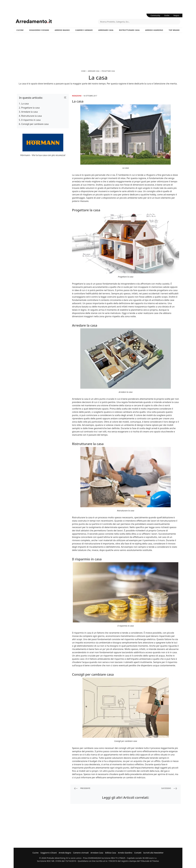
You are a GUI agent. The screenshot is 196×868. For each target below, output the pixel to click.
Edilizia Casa (111, 853)
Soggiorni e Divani (39, 30)
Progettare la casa (30, 108)
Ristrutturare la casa (32, 116)
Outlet (167, 15)
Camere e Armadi (84, 30)
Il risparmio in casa (31, 120)
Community (155, 15)
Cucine (20, 30)
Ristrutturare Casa (129, 30)
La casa (25, 104)
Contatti (138, 853)
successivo (169, 788)
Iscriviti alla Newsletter (153, 853)
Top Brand (174, 30)
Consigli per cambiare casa (35, 124)
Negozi (176, 15)
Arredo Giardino (154, 30)
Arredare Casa (106, 30)
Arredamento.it (57, 21)
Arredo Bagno (62, 30)
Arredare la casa (29, 112)
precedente (82, 788)
